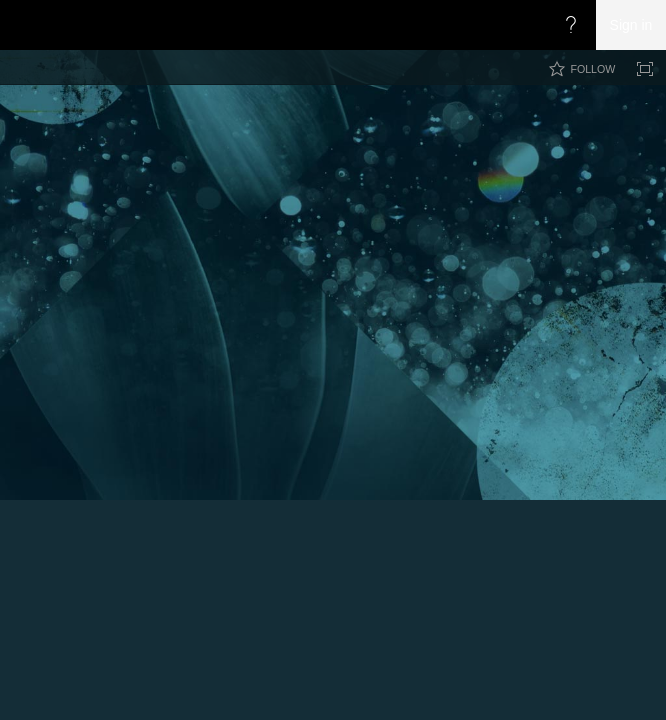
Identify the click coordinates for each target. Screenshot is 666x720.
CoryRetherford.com (382, 141)
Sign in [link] (631, 25)
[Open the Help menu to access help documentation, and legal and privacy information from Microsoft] (571, 25)
